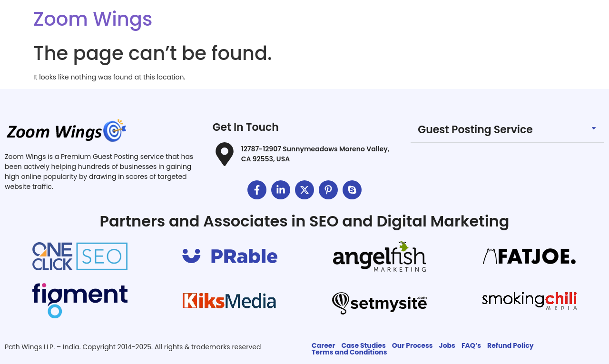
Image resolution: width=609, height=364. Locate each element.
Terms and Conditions (349, 352)
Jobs (447, 345)
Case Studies (363, 345)
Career (323, 345)
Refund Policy (510, 345)
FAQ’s (471, 345)
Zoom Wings (93, 19)
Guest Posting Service (475, 130)
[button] (507, 130)
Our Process (413, 345)
